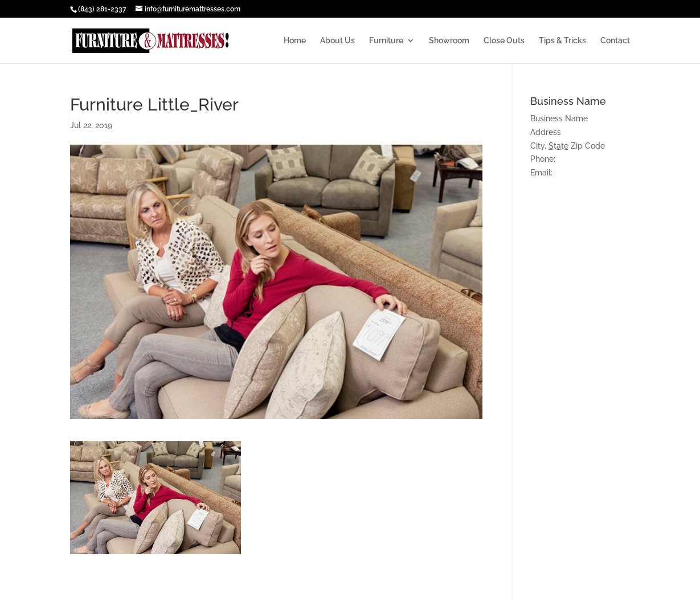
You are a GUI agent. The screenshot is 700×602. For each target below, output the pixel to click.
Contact (615, 41)
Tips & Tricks (562, 41)
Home (295, 41)
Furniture (386, 41)
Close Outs (504, 41)
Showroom (449, 41)
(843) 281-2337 (102, 9)
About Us (337, 41)
